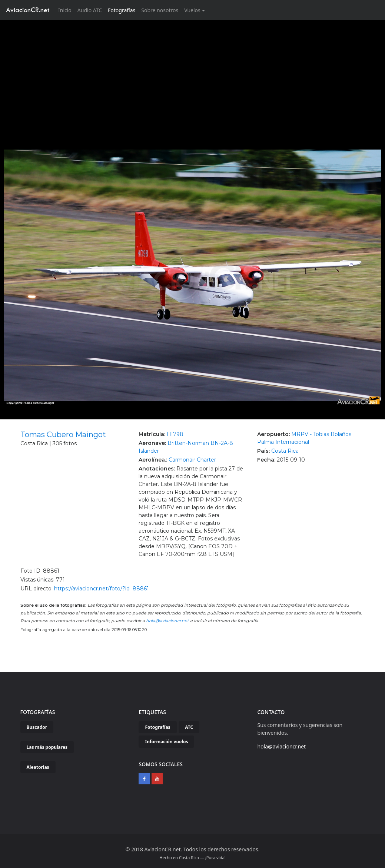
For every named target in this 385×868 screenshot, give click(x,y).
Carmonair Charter (192, 460)
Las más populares (47, 747)
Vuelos (192, 10)
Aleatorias (38, 767)
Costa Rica (285, 451)
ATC (189, 727)
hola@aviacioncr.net (167, 621)
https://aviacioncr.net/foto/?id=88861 (102, 589)
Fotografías (122, 10)
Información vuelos (166, 742)
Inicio (66, 10)
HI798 (175, 434)
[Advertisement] (193, 76)
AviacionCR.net (28, 10)
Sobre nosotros (160, 10)
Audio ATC (90, 10)
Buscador (37, 727)
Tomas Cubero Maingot (63, 435)
